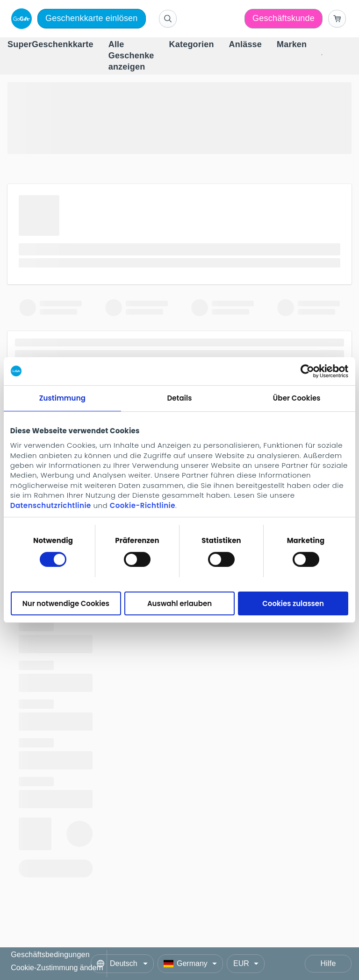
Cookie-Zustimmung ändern (57, 968)
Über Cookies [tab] (297, 398)
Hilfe (328, 963)
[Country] (190, 964)
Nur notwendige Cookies (66, 603)
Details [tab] (179, 398)
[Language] (122, 964)
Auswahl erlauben (179, 603)
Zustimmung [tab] (62, 398)
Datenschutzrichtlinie (51, 505)
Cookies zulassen (293, 603)
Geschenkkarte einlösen (92, 18)
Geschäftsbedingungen (50, 955)
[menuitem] (50, 45)
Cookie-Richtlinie (143, 505)
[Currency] (246, 964)
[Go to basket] (337, 19)
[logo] (20, 19)
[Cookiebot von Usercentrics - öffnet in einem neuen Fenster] (307, 371)
